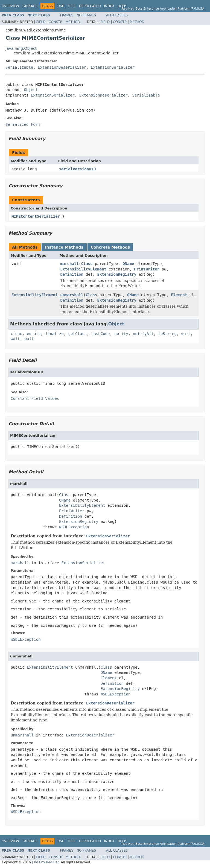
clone (16, 334)
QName (128, 264)
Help (122, 6)
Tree (72, 6)
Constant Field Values (35, 398)
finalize (54, 334)
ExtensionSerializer (113, 67)
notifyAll (143, 334)
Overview (10, 6)
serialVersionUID (78, 169)
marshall (70, 264)
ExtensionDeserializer (62, 67)
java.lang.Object (21, 48)
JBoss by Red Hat (45, 862)
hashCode (100, 334)
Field (41, 22)
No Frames (86, 15)
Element (179, 295)
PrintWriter (147, 269)
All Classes (117, 15)
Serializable (19, 67)
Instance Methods (64, 247)
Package (30, 6)
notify (121, 334)
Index (109, 6)
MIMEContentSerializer (36, 216)
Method (73, 22)
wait (186, 334)
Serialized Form (23, 124)
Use (61, 6)
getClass (78, 334)
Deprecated (90, 6)
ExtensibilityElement (84, 269)
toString (167, 334)
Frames (67, 15)
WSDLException (74, 527)
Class (87, 264)
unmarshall (72, 295)
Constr (56, 22)
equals (34, 334)
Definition (72, 274)
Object (31, 90)
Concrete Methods (110, 247)
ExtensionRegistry (117, 274)
